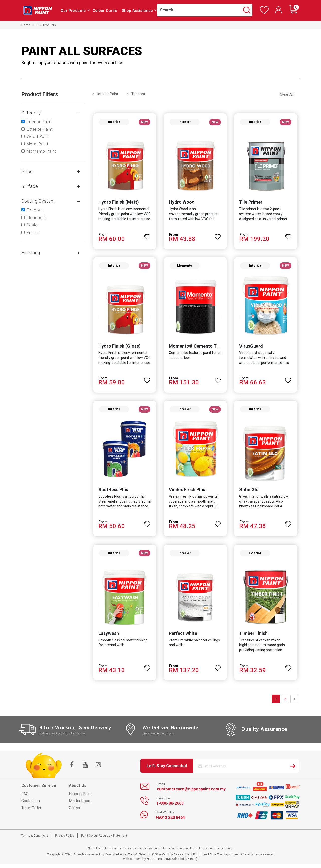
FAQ (25, 798)
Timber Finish (254, 637)
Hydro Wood (181, 203)
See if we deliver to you (158, 737)
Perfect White (183, 637)
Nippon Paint (80, 798)
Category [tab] (31, 113)
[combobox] (205, 10)
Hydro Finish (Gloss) (118, 348)
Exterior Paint (40, 129)
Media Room (80, 805)
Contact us (31, 805)
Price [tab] (27, 172)
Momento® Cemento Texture (199, 348)
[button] (147, 236)
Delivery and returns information (62, 737)
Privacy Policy (65, 840)
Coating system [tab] (38, 201)
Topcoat (35, 210)
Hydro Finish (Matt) (118, 203)
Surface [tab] (30, 186)
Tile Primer (251, 203)
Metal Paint (37, 144)
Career (75, 812)
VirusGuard (252, 348)
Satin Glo (249, 493)
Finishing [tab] (31, 252)
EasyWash (108, 637)
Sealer (33, 225)
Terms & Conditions (35, 840)
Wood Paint (38, 136)
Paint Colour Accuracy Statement (104, 840)
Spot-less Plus (112, 493)
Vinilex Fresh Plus (187, 493)
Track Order (31, 812)
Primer (33, 232)
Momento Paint (41, 151)
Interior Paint (39, 122)
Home (26, 25)
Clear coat (37, 218)
